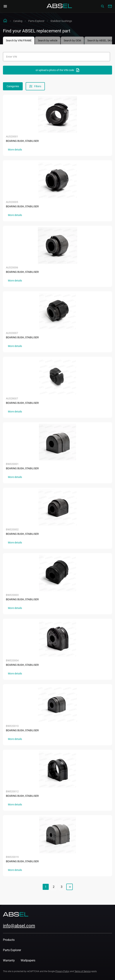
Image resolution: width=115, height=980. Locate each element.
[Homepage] (59, 6)
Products (9, 940)
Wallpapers (28, 960)
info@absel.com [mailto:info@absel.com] (19, 926)
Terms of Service (83, 971)
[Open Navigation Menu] (5, 6)
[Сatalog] (102, 6)
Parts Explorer (36, 21)
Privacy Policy (62, 971)
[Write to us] (110, 6)
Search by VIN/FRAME (19, 40)
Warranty (9, 960)
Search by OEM (72, 40)
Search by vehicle (48, 40)
